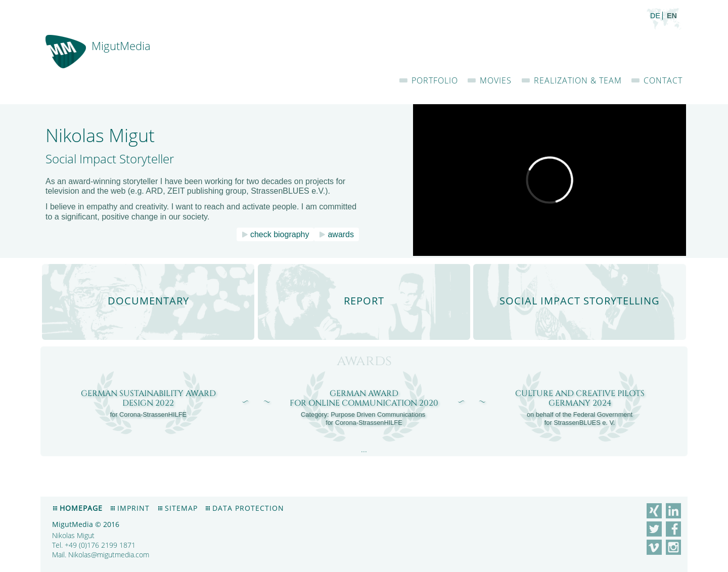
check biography (280, 234)
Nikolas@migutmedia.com (109, 555)
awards (341, 234)
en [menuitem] (672, 16)
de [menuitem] (655, 16)
